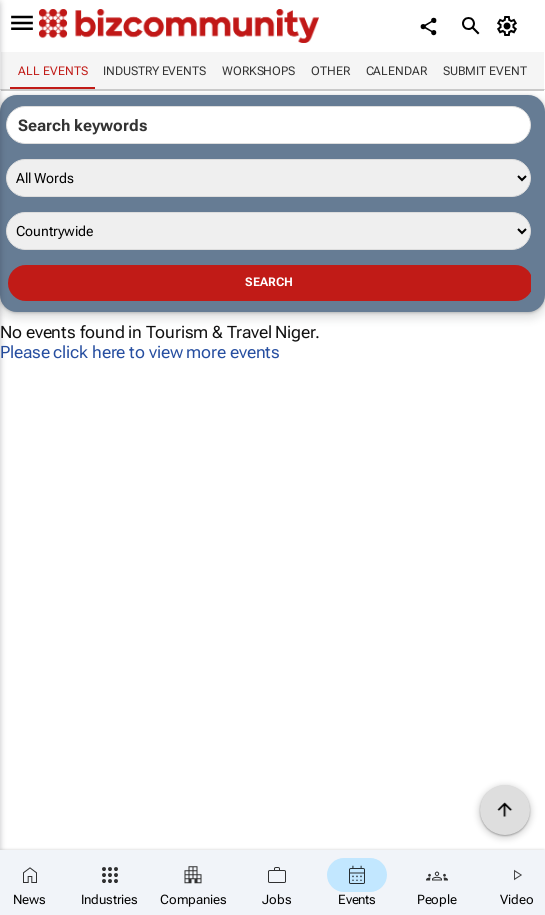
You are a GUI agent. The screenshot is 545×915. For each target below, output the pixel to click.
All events (52, 71)
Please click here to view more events (140, 352)
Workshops (258, 71)
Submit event (485, 71)
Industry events (154, 71)
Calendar (396, 71)
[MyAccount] (510, 26)
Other (330, 71)
